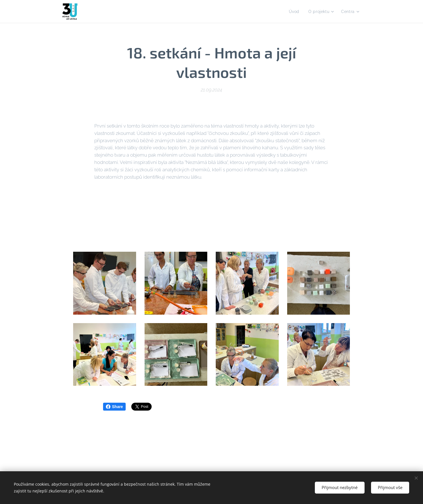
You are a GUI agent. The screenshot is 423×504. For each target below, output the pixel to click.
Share (115, 407)
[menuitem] (294, 12)
